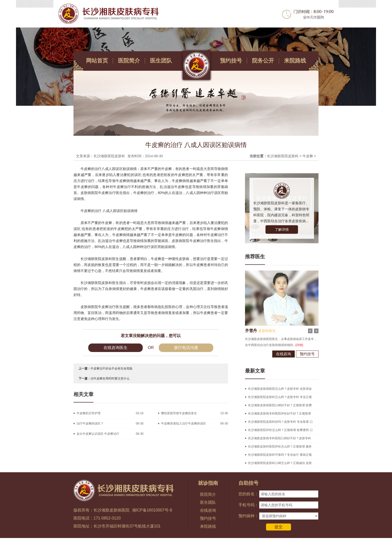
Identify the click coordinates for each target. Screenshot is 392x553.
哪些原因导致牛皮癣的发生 (179, 413)
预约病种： (248, 516)
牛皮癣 (308, 156)
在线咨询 (283, 354)
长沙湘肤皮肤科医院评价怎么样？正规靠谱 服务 (280, 446)
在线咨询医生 (115, 348)
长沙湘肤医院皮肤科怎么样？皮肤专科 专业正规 (280, 397)
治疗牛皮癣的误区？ (90, 423)
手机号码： (248, 505)
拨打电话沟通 (186, 348)
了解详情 (282, 229)
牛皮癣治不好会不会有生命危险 (111, 368)
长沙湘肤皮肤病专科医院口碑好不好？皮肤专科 (279, 438)
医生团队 (161, 61)
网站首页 (97, 61)
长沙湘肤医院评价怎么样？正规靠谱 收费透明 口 (280, 430)
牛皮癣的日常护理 (88, 413)
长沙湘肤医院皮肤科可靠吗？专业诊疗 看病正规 (280, 455)
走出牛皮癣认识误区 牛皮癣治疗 (98, 434)
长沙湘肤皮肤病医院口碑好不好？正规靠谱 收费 (280, 405)
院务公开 (263, 61)
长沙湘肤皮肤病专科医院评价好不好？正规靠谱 (279, 413)
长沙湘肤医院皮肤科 (283, 156)
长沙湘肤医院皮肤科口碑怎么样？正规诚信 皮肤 (280, 463)
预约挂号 (231, 61)
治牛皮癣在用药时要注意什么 (110, 378)
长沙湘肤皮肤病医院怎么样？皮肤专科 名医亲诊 (280, 389)
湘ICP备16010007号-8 (152, 510)
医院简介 (129, 61)
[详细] (299, 345)
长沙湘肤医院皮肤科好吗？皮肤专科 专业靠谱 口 (280, 422)
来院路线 (295, 61)
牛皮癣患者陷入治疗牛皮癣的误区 (183, 423)
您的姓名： (248, 494)
